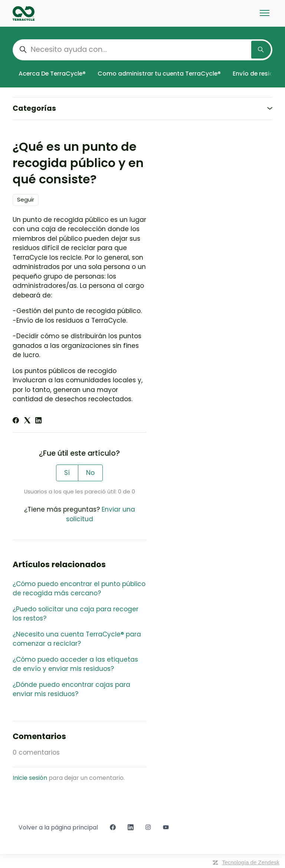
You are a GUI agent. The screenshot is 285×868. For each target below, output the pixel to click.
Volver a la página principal (58, 827)
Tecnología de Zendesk (251, 862)
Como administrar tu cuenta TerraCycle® (159, 74)
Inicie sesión (30, 778)
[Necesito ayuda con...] (142, 50)
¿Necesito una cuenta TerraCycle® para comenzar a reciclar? (77, 639)
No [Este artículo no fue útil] (90, 473)
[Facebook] (16, 421)
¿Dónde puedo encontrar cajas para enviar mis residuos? (71, 689)
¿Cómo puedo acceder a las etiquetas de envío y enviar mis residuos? (75, 664)
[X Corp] (27, 421)
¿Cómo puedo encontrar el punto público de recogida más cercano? (79, 589)
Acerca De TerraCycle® (52, 74)
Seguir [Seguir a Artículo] (26, 199)
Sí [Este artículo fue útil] (67, 473)
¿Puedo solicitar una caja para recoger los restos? (76, 614)
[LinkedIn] (38, 421)
